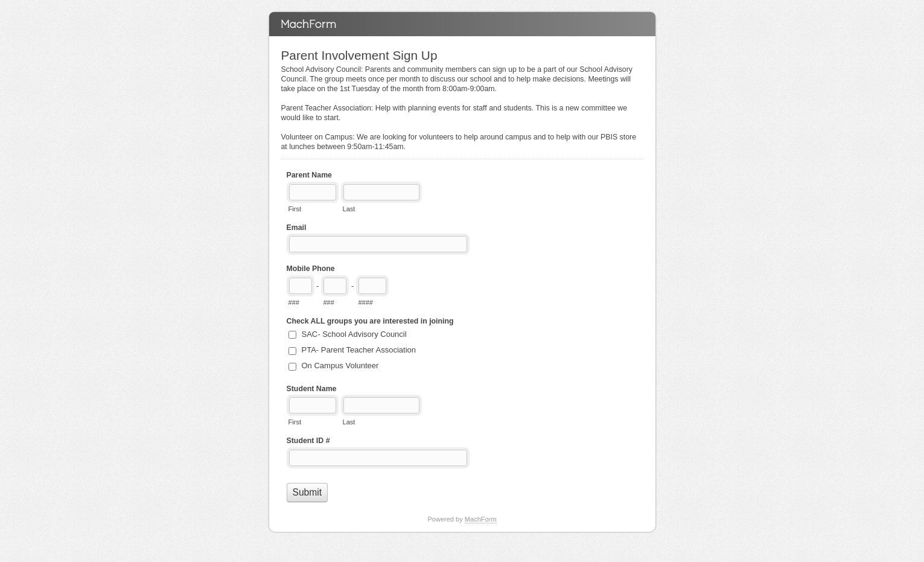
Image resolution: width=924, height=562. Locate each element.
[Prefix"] (335, 286)
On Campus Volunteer (340, 366)
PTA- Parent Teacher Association (359, 350)
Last (349, 209)
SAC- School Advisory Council (354, 334)
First (295, 209)
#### (365, 302)
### (294, 302)
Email (297, 228)
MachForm (481, 519)
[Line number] (372, 286)
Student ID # (308, 441)
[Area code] (301, 286)
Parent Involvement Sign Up (462, 24)
